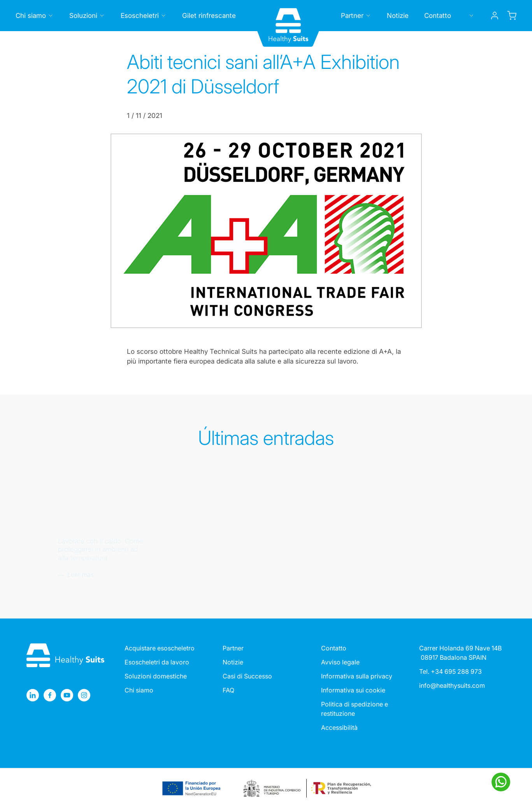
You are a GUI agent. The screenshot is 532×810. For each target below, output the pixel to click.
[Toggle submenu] (51, 16)
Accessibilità (339, 727)
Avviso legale (340, 662)
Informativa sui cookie (353, 690)
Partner (233, 648)
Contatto (334, 648)
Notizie (233, 662)
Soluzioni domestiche (156, 676)
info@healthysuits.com (452, 685)
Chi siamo (139, 690)
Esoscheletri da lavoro (157, 662)
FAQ (228, 690)
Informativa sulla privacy (357, 676)
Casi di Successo (247, 676)
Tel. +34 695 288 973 (450, 671)
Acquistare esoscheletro (160, 648)
